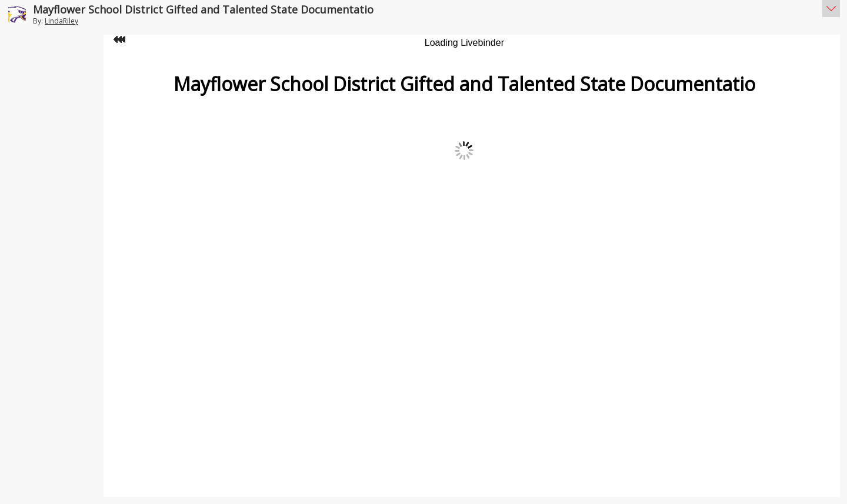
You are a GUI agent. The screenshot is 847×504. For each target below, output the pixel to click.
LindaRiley (61, 21)
